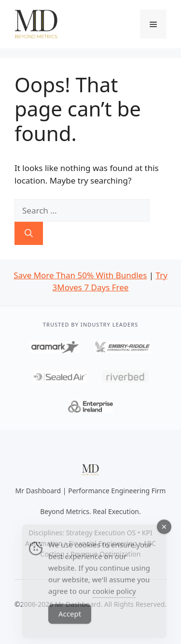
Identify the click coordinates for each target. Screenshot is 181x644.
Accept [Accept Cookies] (70, 622)
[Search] (29, 233)
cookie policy (114, 599)
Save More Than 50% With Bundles (80, 275)
